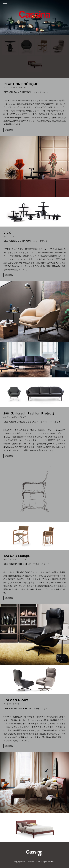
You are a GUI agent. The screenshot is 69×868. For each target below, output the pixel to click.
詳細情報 (9, 130)
